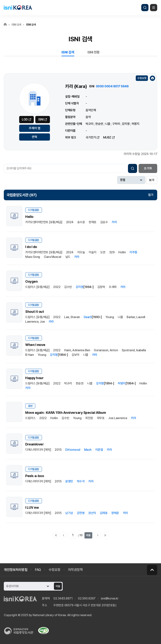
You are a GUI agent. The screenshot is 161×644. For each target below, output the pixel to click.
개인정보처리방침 (16, 570)
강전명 (81, 513)
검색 (145, 8)
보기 (152, 180)
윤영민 (69, 481)
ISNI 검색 (68, 52)
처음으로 (56, 535)
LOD (25, 119)
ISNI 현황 (94, 52)
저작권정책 (75, 570)
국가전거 (91, 137)
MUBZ (107, 137)
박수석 (81, 481)
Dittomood (73, 450)
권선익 (92, 513)
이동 (88, 535)
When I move (35, 345)
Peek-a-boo (35, 476)
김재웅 (104, 513)
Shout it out (35, 312)
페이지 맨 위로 (152, 570)
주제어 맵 (35, 128)
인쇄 (152, 78)
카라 (114, 222)
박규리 (90, 124)
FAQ (38, 570)
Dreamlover (34, 444)
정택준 (115, 513)
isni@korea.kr (110, 598)
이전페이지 (64, 535)
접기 (151, 195)
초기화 (148, 168)
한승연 (99, 124)
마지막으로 (105, 535)
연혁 (35, 137)
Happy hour (34, 378)
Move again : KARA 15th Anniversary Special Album (66, 413)
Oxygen (31, 281)
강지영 (126, 124)
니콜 (108, 124)
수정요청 (142, 78)
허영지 (135, 124)
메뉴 (154, 8)
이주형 (133, 252)
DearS (88, 317)
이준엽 (99, 450)
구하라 (116, 124)
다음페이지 (98, 535)
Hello (29, 217)
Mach (88, 450)
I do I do (31, 247)
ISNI (41, 119)
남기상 (69, 513)
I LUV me (32, 507)
